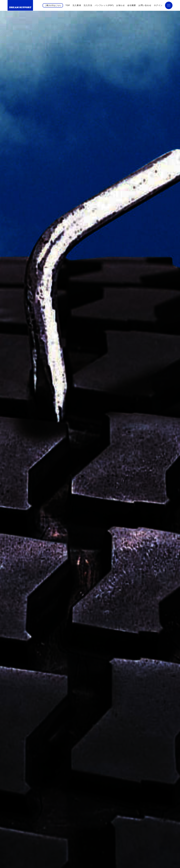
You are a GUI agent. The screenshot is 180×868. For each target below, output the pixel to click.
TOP (68, 5)
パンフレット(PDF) (104, 5)
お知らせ (121, 5)
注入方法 (88, 5)
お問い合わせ (145, 5)
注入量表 (77, 5)
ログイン (158, 5)
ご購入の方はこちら (53, 5)
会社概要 (132, 5)
